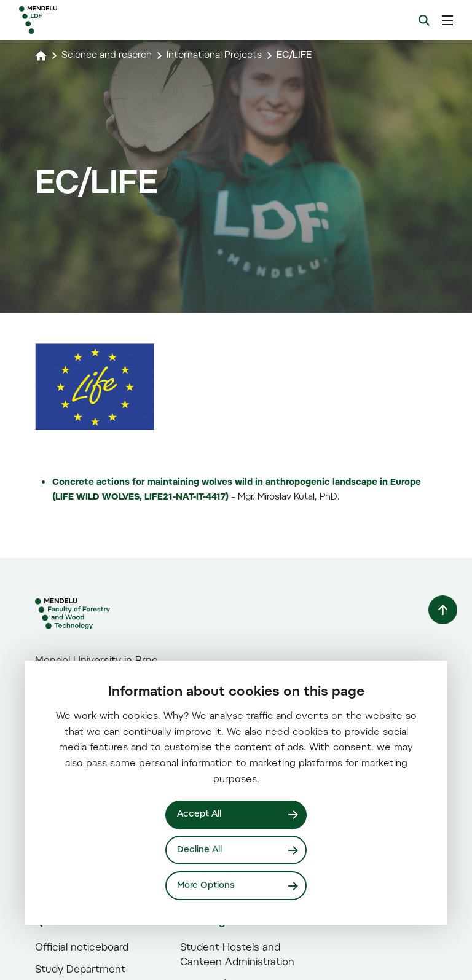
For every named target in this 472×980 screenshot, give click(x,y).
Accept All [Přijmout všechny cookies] (200, 814)
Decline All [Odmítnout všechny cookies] (200, 849)
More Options (206, 885)
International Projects (222, 55)
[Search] (424, 20)
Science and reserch (109, 55)
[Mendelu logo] (84, 20)
